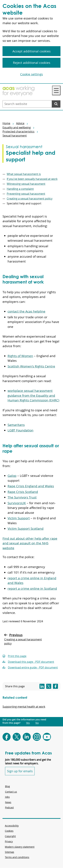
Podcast (9, 807)
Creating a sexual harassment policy (30, 199)
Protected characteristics (18, 132)
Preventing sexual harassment (26, 194)
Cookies (9, 831)
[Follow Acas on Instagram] (37, 737)
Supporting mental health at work (24, 707)
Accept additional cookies (32, 51)
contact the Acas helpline (26, 311)
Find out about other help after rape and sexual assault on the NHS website (30, 543)
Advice (20, 123)
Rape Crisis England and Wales (31, 486)
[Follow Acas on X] (17, 737)
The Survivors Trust (22, 497)
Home (6, 123)
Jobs (7, 797)
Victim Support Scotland (26, 529)
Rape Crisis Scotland (23, 492)
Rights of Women (20, 356)
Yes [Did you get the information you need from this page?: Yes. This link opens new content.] (28, 723)
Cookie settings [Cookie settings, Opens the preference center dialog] (32, 74)
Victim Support (19, 518)
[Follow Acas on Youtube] (47, 737)
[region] (32, 42)
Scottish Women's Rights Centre (31, 366)
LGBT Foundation (20, 430)
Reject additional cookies (32, 63)
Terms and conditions (17, 857)
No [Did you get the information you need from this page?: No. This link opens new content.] (37, 723)
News (8, 802)
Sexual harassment (15, 136)
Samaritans (16, 425)
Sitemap (9, 852)
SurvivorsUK (17, 503)
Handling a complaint (20, 189)
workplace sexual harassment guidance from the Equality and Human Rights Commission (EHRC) (33, 395)
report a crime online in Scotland (32, 589)
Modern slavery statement (20, 847)
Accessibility (12, 826)
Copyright (10, 836)
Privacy (9, 841)
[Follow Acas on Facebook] (7, 737)
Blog (7, 786)
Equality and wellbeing (17, 127)
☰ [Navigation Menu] (56, 90)
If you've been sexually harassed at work (32, 179)
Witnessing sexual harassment (26, 184)
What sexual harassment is (24, 174)
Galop (12, 476)
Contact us (11, 792)
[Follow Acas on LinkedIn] (27, 737)
